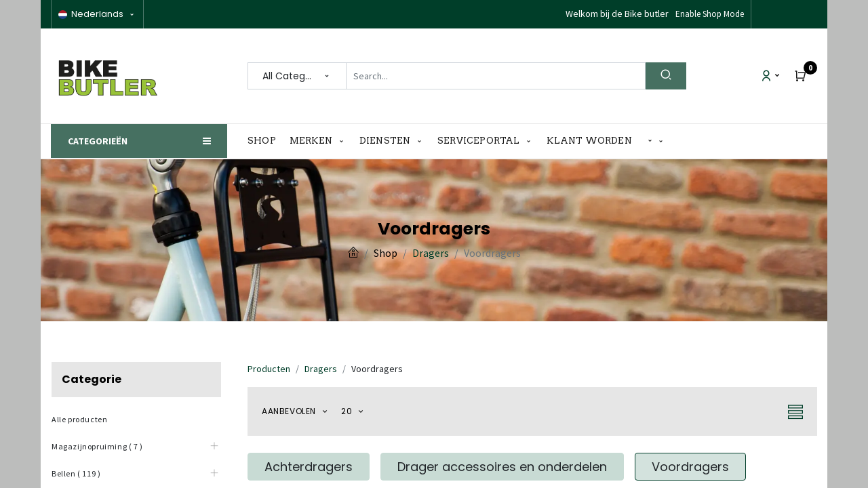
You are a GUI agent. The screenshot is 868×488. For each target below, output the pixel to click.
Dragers (431, 253)
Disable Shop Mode (709, 14)
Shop (386, 253)
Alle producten (79, 419)
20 (348, 411)
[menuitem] (265, 141)
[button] (656, 141)
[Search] (666, 76)
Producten (269, 369)
